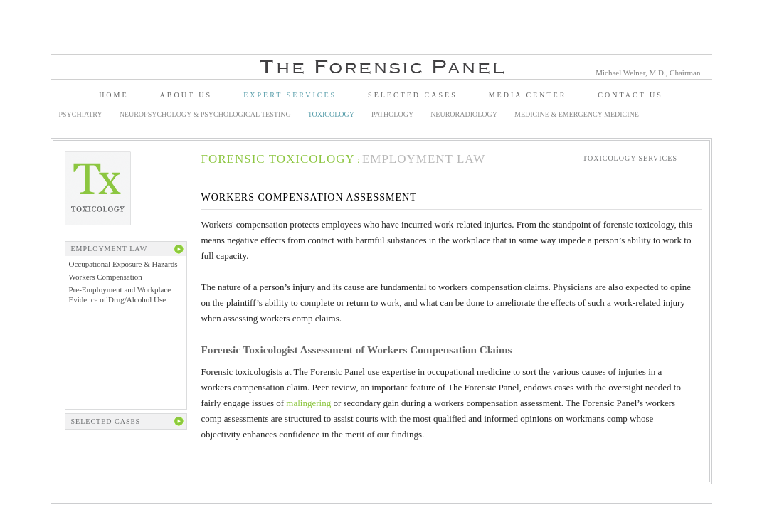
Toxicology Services (630, 158)
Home (113, 95)
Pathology (392, 114)
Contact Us (630, 95)
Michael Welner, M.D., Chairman (648, 73)
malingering (308, 403)
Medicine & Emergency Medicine (577, 114)
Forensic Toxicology (278, 159)
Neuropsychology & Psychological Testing (205, 114)
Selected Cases (413, 95)
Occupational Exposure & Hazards (123, 264)
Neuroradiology (464, 114)
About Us (186, 95)
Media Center (528, 95)
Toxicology (331, 114)
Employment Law (424, 159)
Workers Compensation (106, 277)
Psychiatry (81, 114)
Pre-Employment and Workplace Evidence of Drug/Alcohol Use (120, 294)
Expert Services (290, 95)
